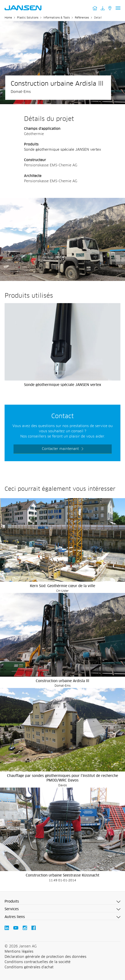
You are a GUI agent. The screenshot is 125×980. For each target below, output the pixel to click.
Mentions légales (19, 952)
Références (82, 18)
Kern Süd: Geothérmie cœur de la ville (62, 586)
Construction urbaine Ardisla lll (62, 681)
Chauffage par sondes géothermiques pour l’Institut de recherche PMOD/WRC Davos (62, 778)
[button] (62, 902)
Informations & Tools (57, 18)
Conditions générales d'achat (29, 967)
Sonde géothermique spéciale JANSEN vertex (62, 150)
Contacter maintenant (60, 449)
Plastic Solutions (28, 18)
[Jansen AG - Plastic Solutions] (62, 200)
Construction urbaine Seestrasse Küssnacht (62, 875)
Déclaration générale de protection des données (45, 957)
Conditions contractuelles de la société (38, 962)
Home (8, 18)
